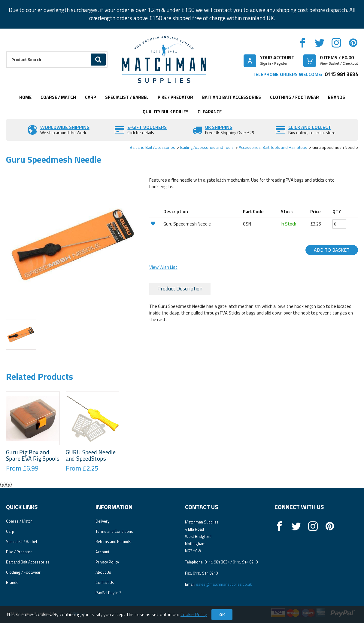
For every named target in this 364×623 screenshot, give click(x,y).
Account (102, 552)
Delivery (102, 521)
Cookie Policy (194, 614)
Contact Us (105, 582)
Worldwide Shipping (65, 127)
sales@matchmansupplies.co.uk (224, 584)
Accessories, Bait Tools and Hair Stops (273, 147)
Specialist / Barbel (127, 97)
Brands (337, 97)
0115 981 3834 (341, 74)
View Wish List (163, 267)
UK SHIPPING (219, 127)
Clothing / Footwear (294, 97)
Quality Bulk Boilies (166, 112)
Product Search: (6, 52)
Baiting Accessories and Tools (207, 147)
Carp (91, 97)
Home (25, 97)
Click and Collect (310, 127)
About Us (103, 572)
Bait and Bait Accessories (232, 97)
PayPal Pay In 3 (108, 593)
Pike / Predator (175, 97)
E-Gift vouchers (147, 127)
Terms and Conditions (114, 531)
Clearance (210, 112)
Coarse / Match (58, 97)
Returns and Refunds (113, 542)
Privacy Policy (107, 562)
